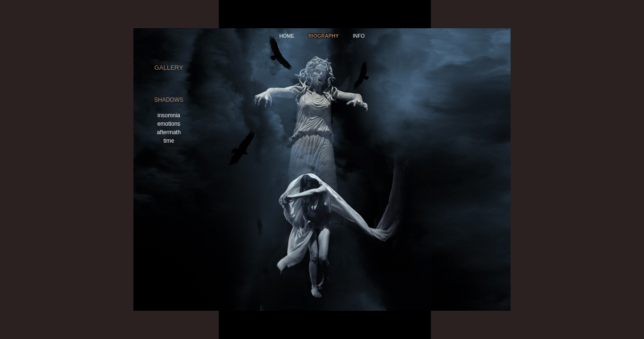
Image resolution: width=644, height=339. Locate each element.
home (287, 36)
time (169, 141)
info (359, 36)
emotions (169, 124)
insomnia (169, 115)
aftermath (169, 132)
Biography (324, 36)
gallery (169, 68)
